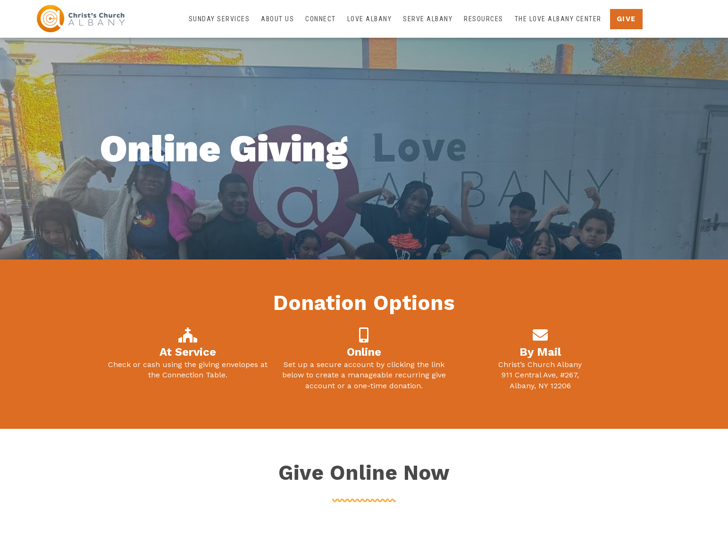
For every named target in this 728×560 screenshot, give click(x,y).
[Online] (364, 335)
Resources (484, 19)
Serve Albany (428, 19)
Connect (321, 19)
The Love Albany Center (558, 19)
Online (364, 352)
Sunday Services (219, 19)
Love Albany (370, 19)
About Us (277, 19)
